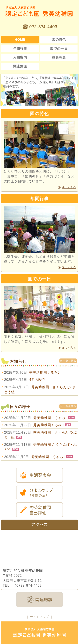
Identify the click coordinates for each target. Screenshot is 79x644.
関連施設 (20, 66)
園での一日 (59, 49)
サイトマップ (39, 617)
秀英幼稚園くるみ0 (44, 373)
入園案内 (20, 57)
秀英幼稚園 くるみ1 (50, 418)
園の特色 (59, 40)
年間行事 (20, 49)
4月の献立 (37, 380)
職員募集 (59, 57)
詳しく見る (69, 187)
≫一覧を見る (68, 361)
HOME (20, 40)
